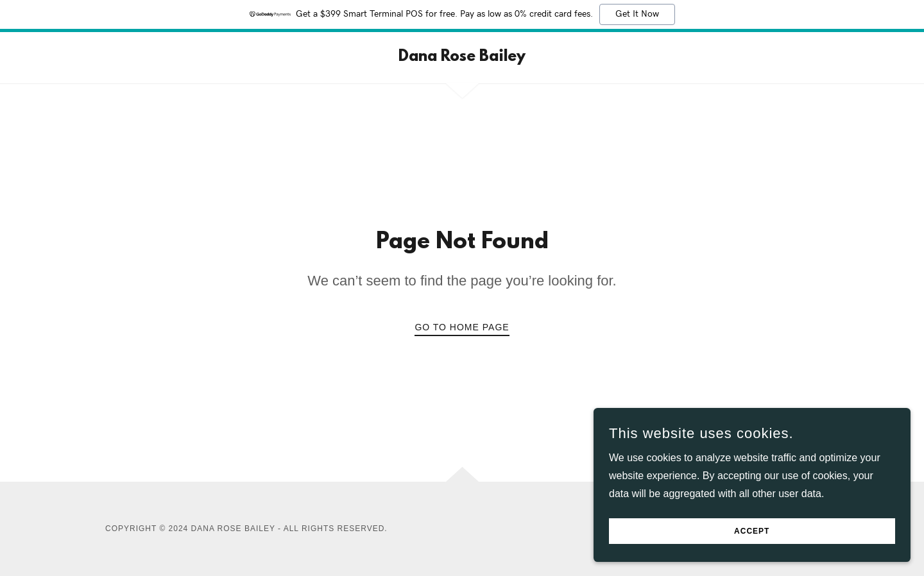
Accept (780, 530)
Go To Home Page (462, 327)
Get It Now (637, 14)
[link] (462, 57)
